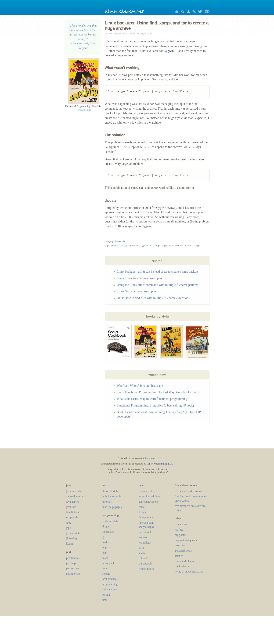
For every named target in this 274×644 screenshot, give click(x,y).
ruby (105, 568)
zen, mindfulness (184, 561)
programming (110, 584)
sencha (106, 574)
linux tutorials (110, 491)
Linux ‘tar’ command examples (136, 291)
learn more (150, 458)
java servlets (73, 533)
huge (158, 245)
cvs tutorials (145, 564)
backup (124, 245)
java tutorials (73, 491)
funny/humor (146, 517)
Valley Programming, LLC (160, 464)
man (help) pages (112, 507)
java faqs (71, 507)
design (142, 512)
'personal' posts (183, 551)
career (142, 507)
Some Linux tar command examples (139, 278)
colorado (143, 558)
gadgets (143, 537)
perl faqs (71, 563)
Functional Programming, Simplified (84, 106)
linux (171, 245)
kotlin (69, 544)
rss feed (179, 530)
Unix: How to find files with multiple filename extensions (153, 298)
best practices (110, 579)
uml (105, 600)
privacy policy (147, 491)
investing (180, 545)
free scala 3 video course (189, 491)
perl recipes (73, 568)
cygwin (144, 245)
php (104, 553)
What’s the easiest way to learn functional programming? (153, 399)
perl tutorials (73, 558)
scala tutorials (110, 521)
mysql (106, 558)
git (104, 537)
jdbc (69, 523)
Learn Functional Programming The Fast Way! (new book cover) (158, 392)
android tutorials (75, 496)
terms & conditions (149, 496)
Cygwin (169, 51)
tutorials (107, 502)
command (134, 245)
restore (179, 245)
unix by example (112, 496)
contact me (181, 524)
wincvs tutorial (147, 569)
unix (190, 245)
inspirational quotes (186, 540)
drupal (106, 526)
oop (104, 547)
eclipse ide (72, 517)
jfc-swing (71, 538)
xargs (197, 245)
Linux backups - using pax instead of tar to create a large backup (157, 272)
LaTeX (141, 548)
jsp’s (69, 528)
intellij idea (73, 512)
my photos (181, 535)
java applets (73, 502)
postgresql (108, 563)
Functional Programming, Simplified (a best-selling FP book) (155, 405)
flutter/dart (108, 532)
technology (145, 543)
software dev (110, 589)
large (164, 245)
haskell (106, 542)
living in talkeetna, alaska (189, 572)
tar (185, 245)
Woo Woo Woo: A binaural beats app (140, 386)
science (179, 556)
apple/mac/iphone (149, 502)
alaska (142, 553)
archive (115, 245)
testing (106, 595)
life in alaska (182, 566)
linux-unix (120, 241)
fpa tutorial (145, 532)
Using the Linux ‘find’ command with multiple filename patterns (158, 285)
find (151, 245)
